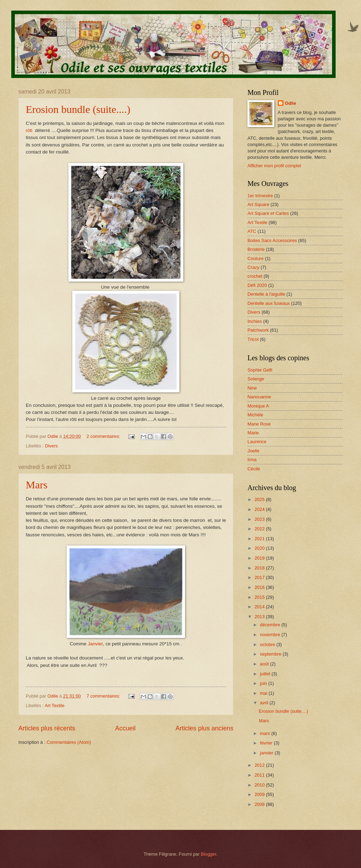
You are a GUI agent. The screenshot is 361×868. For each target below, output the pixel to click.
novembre (271, 635)
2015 (260, 597)
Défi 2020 (257, 285)
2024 (260, 509)
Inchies (255, 321)
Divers (51, 446)
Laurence (257, 442)
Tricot (253, 339)
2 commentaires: (104, 436)
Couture (256, 258)
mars (265, 733)
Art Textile (55, 706)
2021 (260, 539)
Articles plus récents (47, 728)
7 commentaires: (104, 696)
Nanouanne (259, 397)
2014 (260, 607)
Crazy (253, 267)
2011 (260, 775)
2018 (260, 568)
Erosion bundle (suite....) (78, 109)
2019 (260, 558)
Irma (252, 460)
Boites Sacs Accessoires (272, 240)
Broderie (256, 249)
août (265, 664)
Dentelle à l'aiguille (266, 294)
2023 (260, 519)
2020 (260, 548)
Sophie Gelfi (260, 370)
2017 (260, 577)
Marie (253, 433)
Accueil (125, 728)
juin (264, 683)
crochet (255, 276)
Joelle (253, 451)
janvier (267, 753)
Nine (252, 388)
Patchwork (258, 330)
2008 (260, 804)
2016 (260, 587)
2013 (260, 617)
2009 (260, 794)
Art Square (258, 204)
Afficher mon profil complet (274, 166)
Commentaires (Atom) (69, 742)
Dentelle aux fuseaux (269, 303)
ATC (252, 231)
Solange (256, 379)
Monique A (258, 406)
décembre (271, 625)
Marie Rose (259, 424)
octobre (268, 644)
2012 (260, 765)
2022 (260, 529)
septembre (271, 654)
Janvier (95, 644)
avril (265, 703)
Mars (37, 485)
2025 (260, 499)
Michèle (255, 415)
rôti (30, 130)
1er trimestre (260, 196)
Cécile (254, 469)
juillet (266, 674)
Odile (290, 103)
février (267, 743)
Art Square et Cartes (268, 213)
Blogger (209, 854)
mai (264, 693)
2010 (260, 785)
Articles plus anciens (204, 728)
